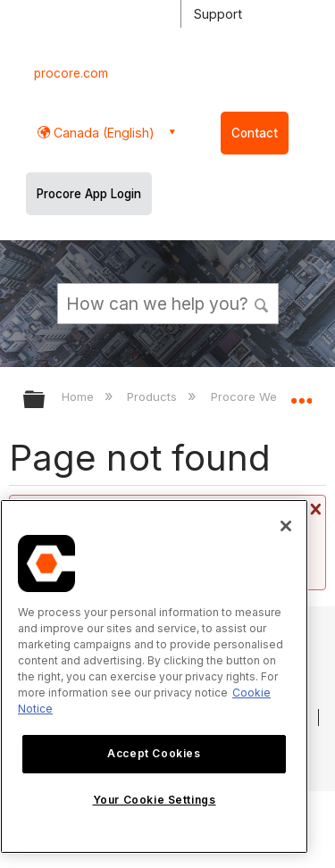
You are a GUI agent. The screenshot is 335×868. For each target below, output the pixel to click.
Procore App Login (89, 194)
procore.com (71, 73)
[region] (154, 676)
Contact (255, 133)
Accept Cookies (154, 753)
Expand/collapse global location (301, 394)
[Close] (286, 526)
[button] (262, 303)
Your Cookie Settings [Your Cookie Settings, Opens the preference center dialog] (155, 800)
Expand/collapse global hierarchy (46, 401)
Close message (314, 509)
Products (154, 396)
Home (80, 396)
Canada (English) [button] (102, 133)
